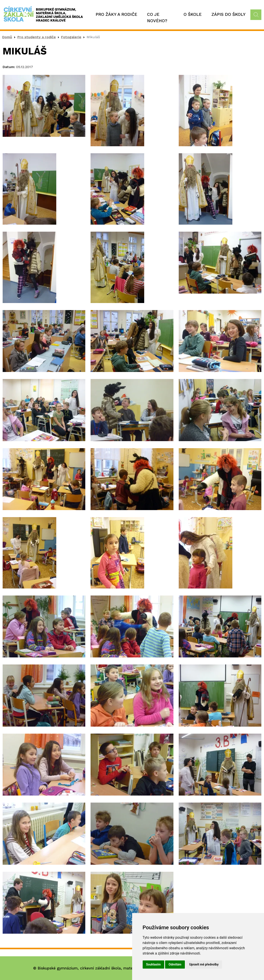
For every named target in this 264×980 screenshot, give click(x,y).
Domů (7, 37)
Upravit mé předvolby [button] (204, 964)
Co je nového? (157, 18)
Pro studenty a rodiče (37, 37)
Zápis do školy (228, 14)
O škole (193, 14)
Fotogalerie (71, 37)
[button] (44, 106)
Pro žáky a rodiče (116, 14)
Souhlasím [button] (154, 964)
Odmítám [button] (175, 964)
